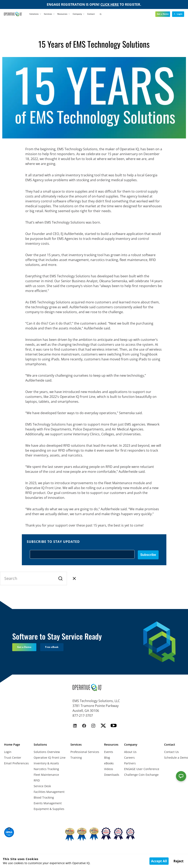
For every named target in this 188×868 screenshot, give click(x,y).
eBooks (109, 763)
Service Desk (42, 786)
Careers (129, 758)
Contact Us (171, 752)
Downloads (112, 775)
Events (109, 752)
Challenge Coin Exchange (141, 775)
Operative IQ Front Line (50, 758)
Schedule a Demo (176, 758)
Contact (91, 14)
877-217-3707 (83, 715)
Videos (109, 769)
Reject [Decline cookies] (179, 861)
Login (8, 752)
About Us (130, 752)
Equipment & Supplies (49, 809)
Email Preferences (16, 763)
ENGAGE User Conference (142, 769)
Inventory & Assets (46, 763)
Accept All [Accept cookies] (159, 861)
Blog (107, 758)
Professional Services (85, 752)
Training (76, 758)
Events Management (48, 803)
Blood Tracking (44, 797)
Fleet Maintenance (46, 775)
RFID (37, 780)
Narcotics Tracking (46, 769)
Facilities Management (49, 792)
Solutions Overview (47, 752)
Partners (130, 763)
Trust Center (13, 758)
